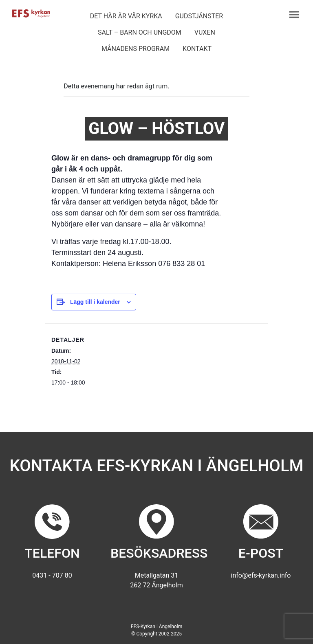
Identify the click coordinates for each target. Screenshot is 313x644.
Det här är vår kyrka (126, 16)
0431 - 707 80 (52, 575)
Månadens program (136, 49)
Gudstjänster (199, 16)
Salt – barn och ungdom (140, 32)
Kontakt (197, 49)
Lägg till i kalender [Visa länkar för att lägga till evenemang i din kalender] (95, 302)
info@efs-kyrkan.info (261, 575)
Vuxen (205, 32)
